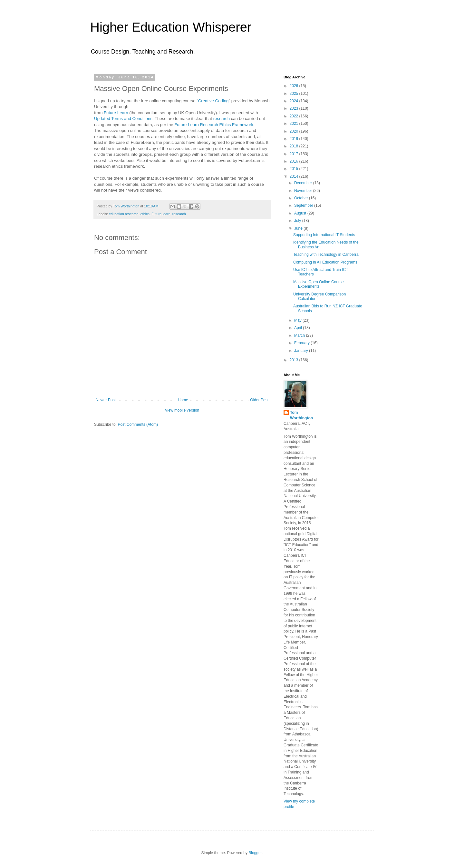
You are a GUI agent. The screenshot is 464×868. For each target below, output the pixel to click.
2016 (295, 161)
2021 (295, 124)
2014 (295, 176)
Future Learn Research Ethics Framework (214, 125)
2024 (295, 101)
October (302, 198)
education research (124, 214)
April (299, 328)
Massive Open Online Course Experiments (319, 284)
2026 (295, 86)
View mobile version (182, 410)
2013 (295, 360)
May (298, 320)
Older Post (259, 400)
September (304, 205)
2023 (295, 108)
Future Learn (116, 113)
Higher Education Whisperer (171, 27)
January (302, 351)
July (298, 221)
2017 (295, 154)
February (302, 343)
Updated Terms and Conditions (123, 119)
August (301, 213)
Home (183, 400)
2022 (295, 116)
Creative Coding (213, 101)
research (222, 119)
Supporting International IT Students (324, 235)
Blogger (255, 853)
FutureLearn (161, 214)
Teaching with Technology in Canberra (326, 254)
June (299, 228)
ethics (145, 214)
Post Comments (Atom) (138, 424)
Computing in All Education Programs (325, 262)
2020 (295, 131)
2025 (295, 94)
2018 (295, 146)
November (304, 191)
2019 (295, 139)
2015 (295, 169)
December (304, 183)
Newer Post (106, 400)
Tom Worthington (301, 415)
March (300, 335)
